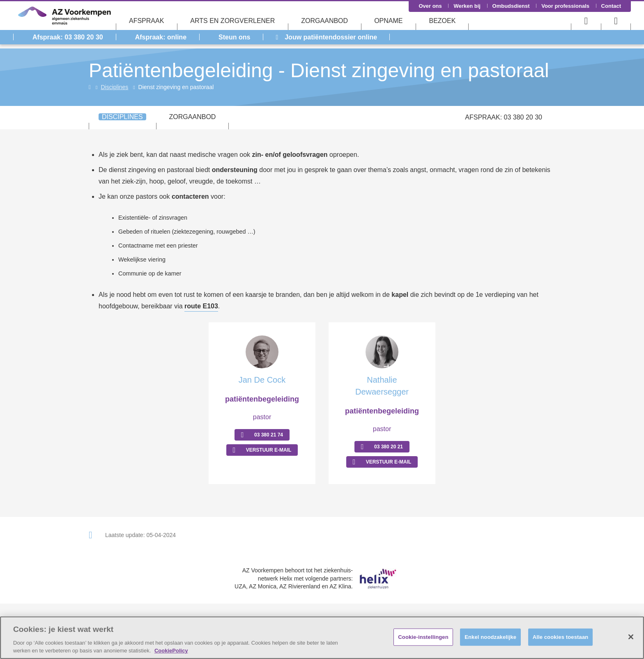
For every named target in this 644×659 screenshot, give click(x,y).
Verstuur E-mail (269, 450)
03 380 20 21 (389, 447)
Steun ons (234, 37)
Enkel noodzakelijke (490, 637)
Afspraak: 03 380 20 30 (68, 37)
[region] (322, 638)
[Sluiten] (631, 637)
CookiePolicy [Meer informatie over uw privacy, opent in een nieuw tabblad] (171, 651)
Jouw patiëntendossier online (326, 37)
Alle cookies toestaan (561, 637)
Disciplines (114, 87)
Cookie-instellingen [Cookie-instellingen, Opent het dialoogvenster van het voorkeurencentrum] (423, 637)
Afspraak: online (161, 37)
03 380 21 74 (269, 435)
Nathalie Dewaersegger (382, 386)
